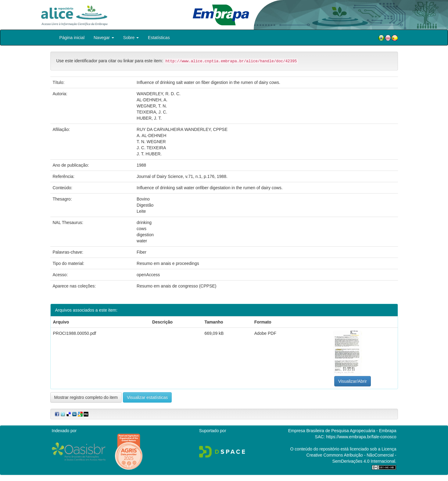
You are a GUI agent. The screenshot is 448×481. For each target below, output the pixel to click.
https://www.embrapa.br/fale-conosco (361, 437)
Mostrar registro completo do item (86, 397)
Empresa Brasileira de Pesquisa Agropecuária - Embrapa (342, 431)
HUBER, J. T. (149, 118)
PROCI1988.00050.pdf (75, 333)
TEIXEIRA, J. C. (152, 112)
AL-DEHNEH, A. (152, 100)
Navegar (104, 38)
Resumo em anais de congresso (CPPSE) (176, 286)
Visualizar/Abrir (353, 381)
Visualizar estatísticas (147, 397)
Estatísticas (159, 38)
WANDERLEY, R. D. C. (159, 94)
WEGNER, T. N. (152, 106)
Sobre (131, 38)
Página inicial (72, 38)
